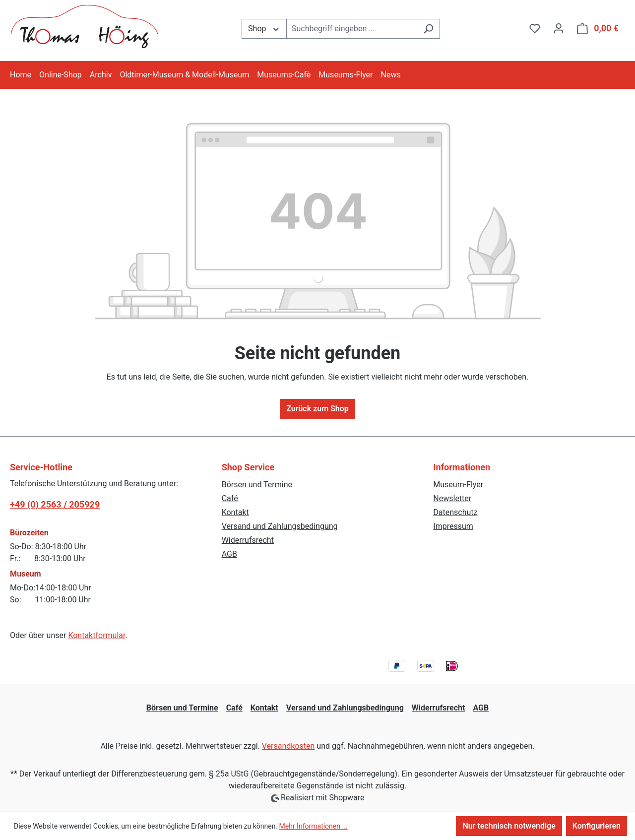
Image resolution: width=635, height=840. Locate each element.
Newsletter (452, 498)
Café (230, 498)
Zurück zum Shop (317, 409)
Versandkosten (288, 746)
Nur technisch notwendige (509, 826)
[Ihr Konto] (559, 28)
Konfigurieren (597, 826)
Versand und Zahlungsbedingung (280, 526)
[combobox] (352, 29)
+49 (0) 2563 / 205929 (55, 504)
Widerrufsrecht (248, 540)
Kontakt (235, 512)
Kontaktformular (96, 635)
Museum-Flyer (458, 485)
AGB (229, 554)
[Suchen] (428, 29)
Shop (264, 28)
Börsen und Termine (257, 485)
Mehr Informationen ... (314, 826)
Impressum (453, 526)
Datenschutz (455, 512)
